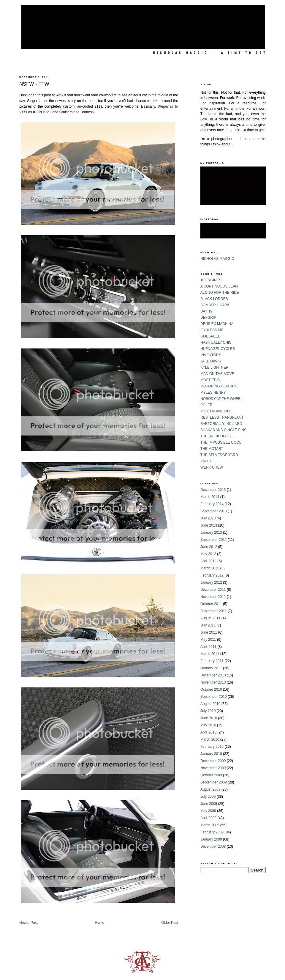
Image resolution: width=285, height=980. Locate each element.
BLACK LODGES (214, 299)
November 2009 (213, 768)
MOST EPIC (210, 380)
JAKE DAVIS (210, 361)
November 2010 (213, 682)
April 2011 (208, 647)
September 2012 (214, 540)
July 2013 (208, 518)
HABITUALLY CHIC (216, 343)
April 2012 (208, 561)
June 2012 (209, 547)
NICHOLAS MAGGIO (217, 259)
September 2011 (214, 611)
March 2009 (210, 825)
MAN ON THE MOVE (217, 374)
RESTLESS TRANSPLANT (222, 417)
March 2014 (210, 497)
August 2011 (210, 618)
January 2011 (211, 668)
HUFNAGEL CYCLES (218, 349)
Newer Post (28, 923)
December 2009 (213, 761)
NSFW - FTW (34, 84)
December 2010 (213, 675)
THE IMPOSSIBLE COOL (221, 442)
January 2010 (211, 754)
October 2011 (211, 604)
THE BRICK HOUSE (217, 436)
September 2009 (214, 782)
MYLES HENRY (213, 392)
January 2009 (211, 839)
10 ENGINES (211, 280)
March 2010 (210, 739)
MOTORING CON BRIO (219, 386)
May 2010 (208, 725)
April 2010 (208, 732)
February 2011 (212, 661)
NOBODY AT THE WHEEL (221, 399)
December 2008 (213, 846)
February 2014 (212, 504)
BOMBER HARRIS (215, 305)
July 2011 (208, 625)
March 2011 (210, 654)
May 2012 (208, 554)
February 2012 (212, 575)
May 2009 (208, 811)
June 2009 (209, 804)
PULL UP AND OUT (216, 411)
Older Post (170, 923)
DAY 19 (206, 311)
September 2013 (214, 511)
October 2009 (211, 775)
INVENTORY (211, 355)
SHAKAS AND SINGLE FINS (223, 430)
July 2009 (208, 797)
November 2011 (213, 597)
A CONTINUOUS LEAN (219, 286)
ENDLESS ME (212, 330)
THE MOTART (212, 449)
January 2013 (211, 533)
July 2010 (208, 711)
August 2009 (210, 789)
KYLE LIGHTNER (214, 367)
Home (99, 923)
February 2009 (212, 832)
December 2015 (213, 490)
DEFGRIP (208, 318)
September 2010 (214, 697)
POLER (206, 405)
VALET (206, 461)
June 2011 (209, 632)
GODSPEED (210, 336)
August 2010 (210, 704)
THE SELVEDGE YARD (219, 455)
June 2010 (209, 718)
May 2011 (208, 640)
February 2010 (212, 747)
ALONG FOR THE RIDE (220, 293)
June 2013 (209, 525)
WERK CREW (212, 467)
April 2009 (208, 818)
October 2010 (211, 690)
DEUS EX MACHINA (217, 324)
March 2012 (210, 568)
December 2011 (213, 590)
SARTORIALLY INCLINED (221, 424)
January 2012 (211, 582)
